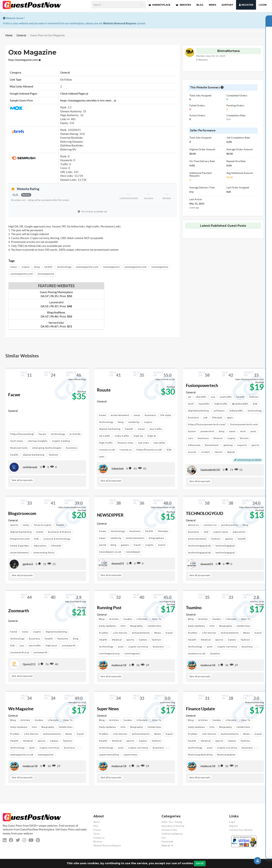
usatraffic (226, 397)
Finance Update (200, 709)
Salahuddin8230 (210, 470)
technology (64, 267)
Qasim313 (29, 664)
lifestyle (217, 418)
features (63, 639)
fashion (54, 455)
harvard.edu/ (56, 325)
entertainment (120, 415)
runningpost (132, 654)
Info (123, 626)
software (219, 411)
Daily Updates (107, 626)
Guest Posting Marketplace (56, 294)
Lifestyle (142, 619)
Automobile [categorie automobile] (167, 842)
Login (263, 5)
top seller (159, 443)
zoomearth (69, 646)
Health (103, 640)
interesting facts (44, 553)
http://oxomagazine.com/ (24, 60)
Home (9, 35)
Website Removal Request (120, 23)
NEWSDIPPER (110, 515)
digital (231, 452)
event (162, 545)
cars (191, 438)
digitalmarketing (198, 411)
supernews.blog (109, 755)
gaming (228, 445)
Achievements (141, 633)
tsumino (215, 654)
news (14, 267)
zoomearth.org (20, 652)
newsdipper (133, 552)
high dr (152, 436)
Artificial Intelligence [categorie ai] (172, 834)
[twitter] (18, 840)
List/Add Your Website (241, 830)
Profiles (104, 633)
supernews (130, 755)
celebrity (134, 422)
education (40, 546)
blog (37, 267)
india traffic (122, 436)
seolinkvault (30, 467)
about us (193, 525)
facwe (42, 434)
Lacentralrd (56, 304)
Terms (97, 834)
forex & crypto (43, 525)
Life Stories (120, 633)
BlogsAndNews (56, 314)
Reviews (98, 842)
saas (102, 457)
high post (51, 646)
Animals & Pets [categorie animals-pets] (169, 830)
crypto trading (61, 441)
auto (253, 431)
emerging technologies (47, 448)
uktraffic (201, 397)
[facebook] (11, 840)
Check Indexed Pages (74, 94)
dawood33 (118, 564)
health (48, 267)
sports (255, 445)
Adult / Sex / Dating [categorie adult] (172, 822)
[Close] (268, 17)
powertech (207, 431)
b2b (169, 450)
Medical (117, 640)
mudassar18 (119, 665)
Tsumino (194, 608)
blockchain (212, 445)
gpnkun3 (28, 564)
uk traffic (105, 436)
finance (218, 438)
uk (189, 397)
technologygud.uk (199, 546)
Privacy (97, 830)
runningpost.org (109, 654)
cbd (206, 532)
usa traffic (156, 429)
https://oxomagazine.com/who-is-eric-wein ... (88, 100)
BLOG (200, 5)
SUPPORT (227, 5)
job (206, 418)
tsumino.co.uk (197, 654)
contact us (210, 525)
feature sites (125, 443)
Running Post (109, 608)
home (102, 415)
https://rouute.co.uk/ (149, 450)
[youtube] (31, 840)
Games (143, 640)
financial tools (19, 448)
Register (246, 5)
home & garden (20, 546)
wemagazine (46, 755)
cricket (205, 452)
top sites (143, 443)
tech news (17, 441)
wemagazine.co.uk (22, 755)
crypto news (220, 532)
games (125, 545)
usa (213, 397)
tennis (218, 452)
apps (230, 418)
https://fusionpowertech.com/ (207, 424)
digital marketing (34, 455)
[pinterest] (38, 840)
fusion (192, 431)
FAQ (96, 826)
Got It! (200, 863)
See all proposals (22, 480)
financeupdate (226, 755)
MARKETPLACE (159, 5)
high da (138, 436)
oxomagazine (111, 267)
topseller (204, 404)
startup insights (37, 441)
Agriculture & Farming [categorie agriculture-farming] (173, 826)
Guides (128, 619)
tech (191, 404)
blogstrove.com (20, 539)
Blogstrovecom (22, 514)
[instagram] (24, 840)
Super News (108, 709)
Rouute (104, 390)
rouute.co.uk (107, 450)
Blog (102, 619)
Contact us (99, 838)
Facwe (14, 395)
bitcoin (244, 438)
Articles (114, 619)
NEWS (212, 5)
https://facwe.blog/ (22, 434)
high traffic (106, 443)
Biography (137, 626)
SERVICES (183, 5)
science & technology (57, 539)
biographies (156, 538)
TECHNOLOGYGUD (205, 514)
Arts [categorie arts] (164, 838)
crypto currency (138, 647)
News (158, 633)
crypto (26, 267)
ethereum (194, 445)
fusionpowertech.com (244, 424)
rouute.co (126, 450)
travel (141, 429)
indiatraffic (236, 411)
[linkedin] (5, 840)
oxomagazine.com (87, 267)
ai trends (75, 434)
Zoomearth (19, 611)
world (102, 545)
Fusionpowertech (202, 386)
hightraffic (221, 404)
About (97, 822)
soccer (192, 452)
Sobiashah (118, 469)
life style (166, 415)
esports (242, 445)
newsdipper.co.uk (110, 552)
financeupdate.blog (200, 755)
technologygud (225, 546)
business (72, 448)
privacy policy (230, 525)
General (21, 35)
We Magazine (21, 709)
